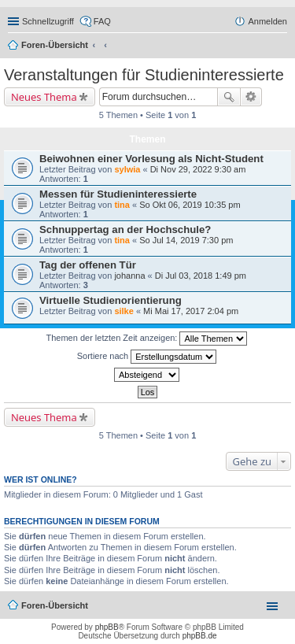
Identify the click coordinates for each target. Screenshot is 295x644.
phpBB (107, 627)
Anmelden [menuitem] (267, 21)
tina (122, 205)
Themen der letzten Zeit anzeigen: (147, 339)
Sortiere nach (147, 357)
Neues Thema (44, 97)
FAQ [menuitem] (102, 21)
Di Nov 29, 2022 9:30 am (198, 169)
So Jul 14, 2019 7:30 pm (186, 240)
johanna (129, 276)
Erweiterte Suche (251, 97)
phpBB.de (200, 636)
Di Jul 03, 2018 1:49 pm (201, 276)
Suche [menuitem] (282, 46)
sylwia (127, 169)
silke (124, 311)
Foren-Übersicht (55, 45)
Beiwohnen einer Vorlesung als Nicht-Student (151, 159)
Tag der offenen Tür (88, 265)
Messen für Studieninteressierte (118, 194)
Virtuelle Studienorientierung (111, 300)
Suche (229, 97)
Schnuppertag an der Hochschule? (125, 229)
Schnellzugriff (48, 21)
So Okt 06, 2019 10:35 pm (190, 205)
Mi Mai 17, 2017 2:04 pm (191, 311)
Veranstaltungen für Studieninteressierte (144, 75)
